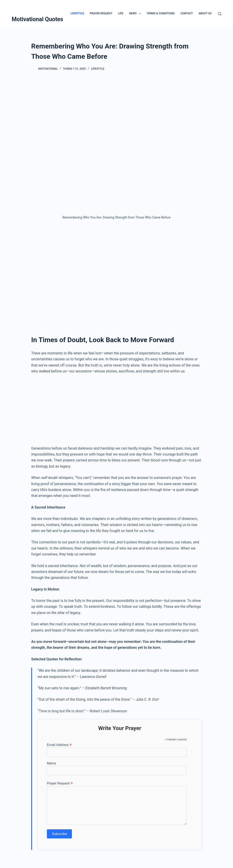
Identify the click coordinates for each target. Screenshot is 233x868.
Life (121, 13)
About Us (205, 13)
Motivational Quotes (37, 19)
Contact (187, 13)
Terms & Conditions (161, 13)
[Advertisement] (116, 273)
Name (51, 763)
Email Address (59, 745)
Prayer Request (101, 13)
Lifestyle (77, 13)
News (136, 14)
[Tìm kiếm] (220, 14)
